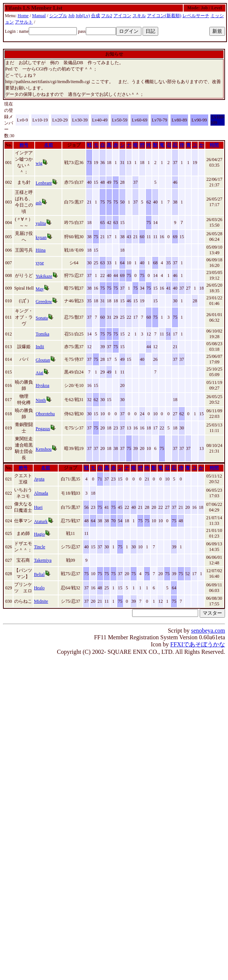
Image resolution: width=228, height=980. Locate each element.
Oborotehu (45, 414)
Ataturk (41, 521)
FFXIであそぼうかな (198, 644)
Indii (40, 347)
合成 (96, 16)
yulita (40, 223)
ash (38, 203)
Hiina (40, 250)
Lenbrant (43, 183)
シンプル (58, 16)
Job (71, 16)
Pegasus (43, 429)
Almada (41, 493)
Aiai (39, 373)
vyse (40, 263)
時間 (214, 145)
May (40, 289)
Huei (38, 507)
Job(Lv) (83, 16)
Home (23, 16)
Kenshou (43, 449)
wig (39, 163)
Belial (39, 574)
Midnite (41, 601)
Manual (39, 16)
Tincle (40, 547)
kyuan (41, 237)
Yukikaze (44, 276)
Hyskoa (42, 385)
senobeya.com (208, 631)
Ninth (40, 400)
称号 (24, 145)
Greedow (44, 302)
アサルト (24, 22)
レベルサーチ (196, 16)
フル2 (107, 16)
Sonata (42, 318)
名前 (49, 145)
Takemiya (43, 560)
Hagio (39, 534)
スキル (139, 16)
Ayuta (39, 479)
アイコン (122, 16)
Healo (39, 588)
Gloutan (43, 360)
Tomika (42, 334)
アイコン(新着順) (164, 16)
